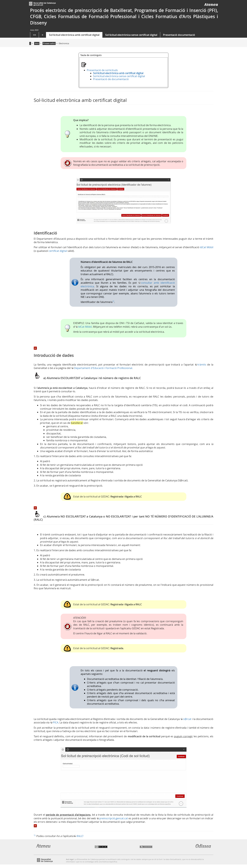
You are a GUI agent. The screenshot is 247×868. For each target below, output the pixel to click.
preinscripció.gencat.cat (114, 818)
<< (34, 35)
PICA (56, 722)
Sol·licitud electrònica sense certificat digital (131, 35)
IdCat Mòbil (207, 247)
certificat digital (58, 251)
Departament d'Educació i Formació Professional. (103, 368)
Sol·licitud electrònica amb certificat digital (74, 35)
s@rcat (187, 719)
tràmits (202, 365)
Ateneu (211, 4)
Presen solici (49, 43)
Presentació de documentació (111, 79)
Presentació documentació (179, 35)
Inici (37, 43)
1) (113, 301)
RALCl (80, 836)
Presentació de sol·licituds (102, 70)
